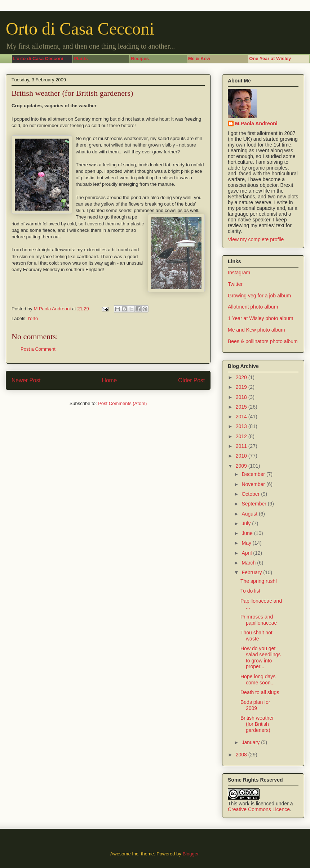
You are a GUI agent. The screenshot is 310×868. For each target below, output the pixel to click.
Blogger (190, 854)
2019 (242, 387)
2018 (242, 397)
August (250, 514)
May (247, 543)
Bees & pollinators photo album (263, 341)
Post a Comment (38, 349)
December (254, 474)
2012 (242, 436)
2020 (242, 377)
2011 (242, 446)
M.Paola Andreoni (256, 123)
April (247, 553)
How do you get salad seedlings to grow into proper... (261, 657)
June (248, 533)
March (249, 563)
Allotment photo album (253, 307)
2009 (242, 466)
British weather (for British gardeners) (257, 724)
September (254, 504)
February (252, 572)
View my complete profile (256, 239)
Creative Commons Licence (259, 809)
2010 (242, 456)
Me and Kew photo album (256, 330)
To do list (250, 591)
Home (110, 380)
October (251, 494)
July (247, 523)
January (251, 742)
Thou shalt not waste (256, 636)
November (254, 484)
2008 (242, 755)
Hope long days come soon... (258, 680)
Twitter (235, 284)
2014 (242, 417)
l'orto (33, 318)
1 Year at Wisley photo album (260, 318)
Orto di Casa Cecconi (80, 29)
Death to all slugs (260, 692)
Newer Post (26, 380)
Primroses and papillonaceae (259, 620)
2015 (242, 407)
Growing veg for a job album (259, 296)
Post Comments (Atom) (122, 403)
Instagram (239, 273)
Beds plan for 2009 (255, 705)
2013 (242, 426)
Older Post (191, 380)
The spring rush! (259, 581)
